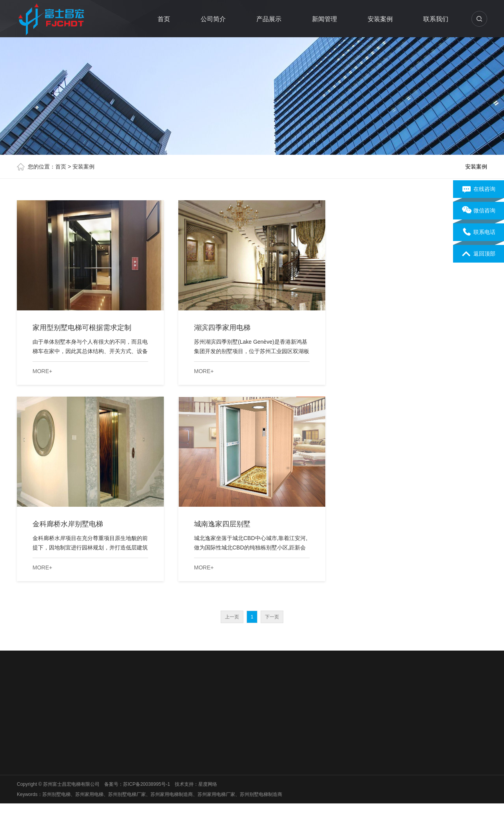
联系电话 (479, 232)
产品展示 (269, 19)
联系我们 (436, 19)
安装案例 (381, 19)
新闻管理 (325, 19)
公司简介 (214, 19)
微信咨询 (479, 211)
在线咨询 (479, 189)
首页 (164, 19)
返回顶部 (479, 254)
